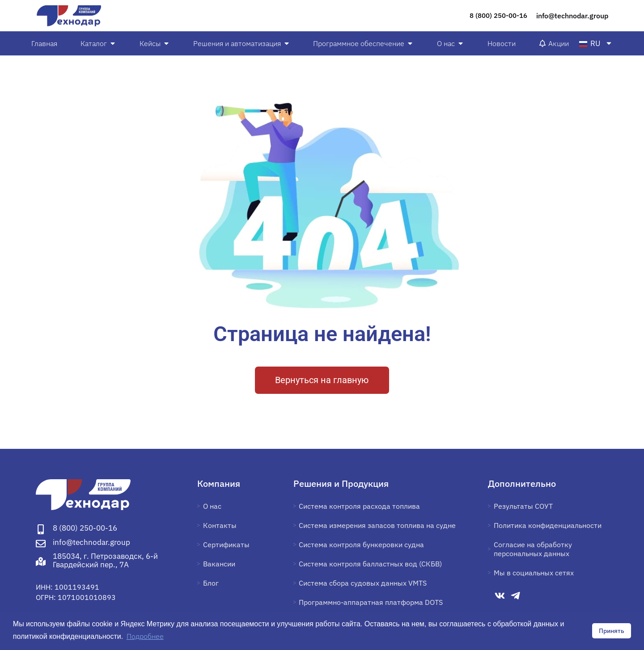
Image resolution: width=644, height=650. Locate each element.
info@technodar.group (572, 16)
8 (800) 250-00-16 (498, 15)
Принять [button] (612, 631)
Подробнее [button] (145, 636)
